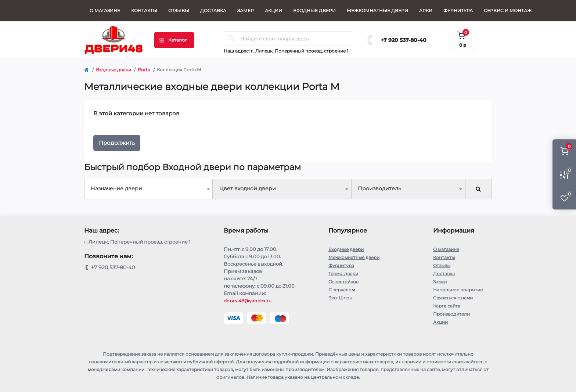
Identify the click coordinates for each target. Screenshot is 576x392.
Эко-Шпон (340, 298)
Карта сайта (447, 306)
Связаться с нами (453, 298)
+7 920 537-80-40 (404, 40)
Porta (144, 70)
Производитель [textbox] (379, 188)
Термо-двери (343, 274)
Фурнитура (458, 10)
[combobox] (148, 189)
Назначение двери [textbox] (116, 188)
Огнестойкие (343, 282)
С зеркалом (342, 290)
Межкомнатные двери (377, 10)
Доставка (213, 10)
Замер (246, 10)
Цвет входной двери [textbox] (248, 188)
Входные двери (314, 10)
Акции (273, 10)
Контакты (144, 10)
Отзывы (179, 10)
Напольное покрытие (458, 290)
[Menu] (174, 40)
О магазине (105, 10)
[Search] (232, 39)
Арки (426, 10)
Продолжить (117, 143)
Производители (451, 314)
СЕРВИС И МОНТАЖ (508, 10)
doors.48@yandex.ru (248, 301)
